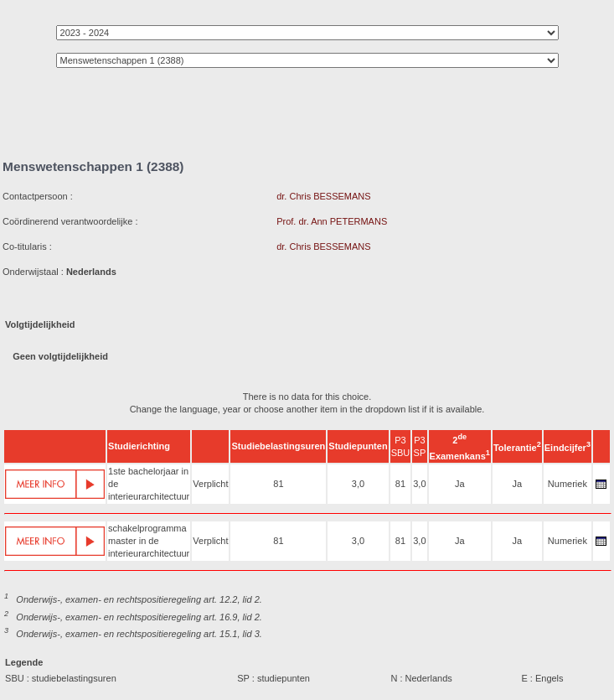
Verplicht (210, 484)
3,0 (358, 484)
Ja (460, 484)
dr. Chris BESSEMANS (323, 196)
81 (278, 484)
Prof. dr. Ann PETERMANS (332, 221)
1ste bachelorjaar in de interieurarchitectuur (149, 484)
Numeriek (568, 484)
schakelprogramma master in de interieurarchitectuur (149, 541)
